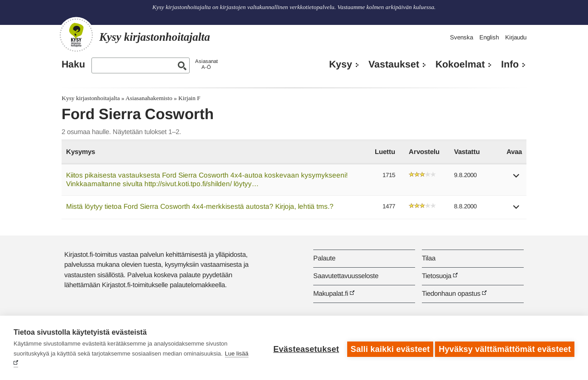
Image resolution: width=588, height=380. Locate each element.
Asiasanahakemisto (149, 98)
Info (510, 64)
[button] (516, 179)
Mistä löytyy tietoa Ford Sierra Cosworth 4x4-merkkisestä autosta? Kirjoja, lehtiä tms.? (200, 206)
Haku (73, 64)
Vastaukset (394, 64)
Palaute (324, 258)
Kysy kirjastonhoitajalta (91, 98)
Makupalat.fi (331, 293)
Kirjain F (189, 98)
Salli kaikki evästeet (388, 348)
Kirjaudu (516, 37)
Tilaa (429, 258)
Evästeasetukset (304, 348)
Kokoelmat (460, 64)
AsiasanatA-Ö (206, 64)
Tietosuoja (437, 276)
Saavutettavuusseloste (346, 276)
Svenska (461, 37)
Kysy (341, 64)
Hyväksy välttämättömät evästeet (505, 348)
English (489, 37)
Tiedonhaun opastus (451, 293)
